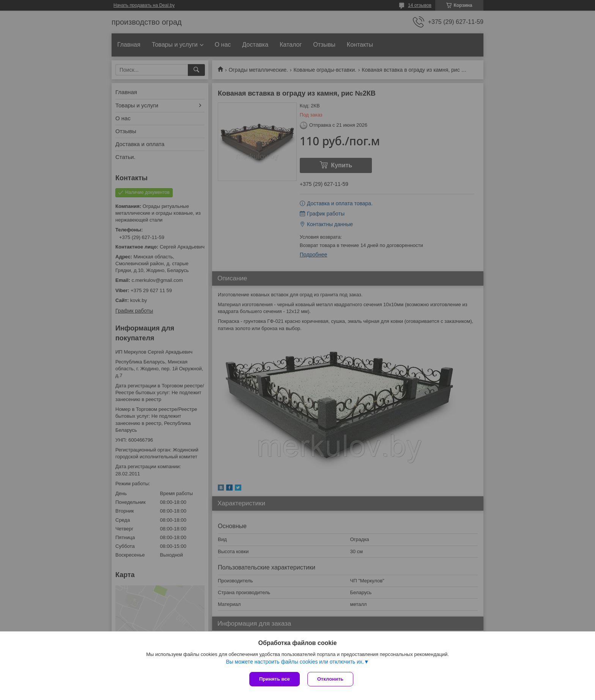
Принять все (275, 679)
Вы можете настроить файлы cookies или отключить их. (295, 662)
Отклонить (330, 679)
